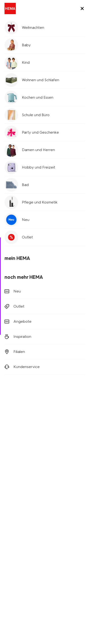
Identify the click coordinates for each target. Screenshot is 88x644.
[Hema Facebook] (8, 427)
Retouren (15, 296)
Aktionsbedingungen (20, 557)
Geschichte (13, 530)
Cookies (10, 591)
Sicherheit (11, 570)
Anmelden (44, 396)
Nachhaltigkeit (15, 550)
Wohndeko (12, 501)
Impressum (49, 591)
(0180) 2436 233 (17, 322)
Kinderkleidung (15, 495)
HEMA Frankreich (60, 549)
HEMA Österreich (60, 555)
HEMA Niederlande (62, 535)
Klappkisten (13, 515)
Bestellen (15, 303)
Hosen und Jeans (22, 36)
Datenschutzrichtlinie (51, 585)
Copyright (29, 591)
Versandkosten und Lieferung (32, 290)
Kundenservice (15, 563)
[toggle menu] (80, 9)
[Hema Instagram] (17, 427)
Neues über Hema (18, 537)
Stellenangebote (17, 543)
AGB (75, 585)
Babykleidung (14, 488)
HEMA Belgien (58, 542)
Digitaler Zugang (17, 585)
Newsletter (55, 488)
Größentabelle (17, 186)
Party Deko (12, 508)
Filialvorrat (44, 198)
